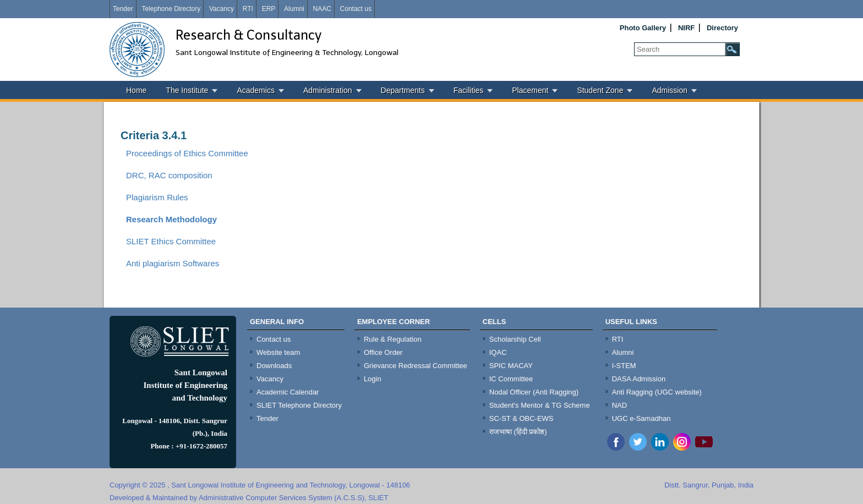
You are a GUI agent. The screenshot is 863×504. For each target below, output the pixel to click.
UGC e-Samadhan (641, 418)
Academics (255, 90)
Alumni (294, 9)
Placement (530, 90)
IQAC (498, 352)
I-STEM (624, 366)
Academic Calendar (288, 392)
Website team (278, 352)
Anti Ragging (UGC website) (657, 392)
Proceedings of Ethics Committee (187, 153)
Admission (670, 90)
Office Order (383, 352)
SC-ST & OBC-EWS (521, 418)
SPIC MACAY (511, 366)
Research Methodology (171, 219)
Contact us (356, 9)
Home (136, 90)
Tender (123, 9)
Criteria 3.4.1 (154, 135)
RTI (248, 9)
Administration (328, 90)
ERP (269, 9)
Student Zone (600, 90)
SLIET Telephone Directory (299, 405)
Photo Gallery (643, 28)
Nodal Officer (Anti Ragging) (534, 392)
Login (373, 379)
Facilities (468, 90)
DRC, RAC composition (169, 175)
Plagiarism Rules (157, 197)
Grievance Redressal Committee (416, 366)
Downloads (274, 366)
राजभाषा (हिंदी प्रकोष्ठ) (518, 432)
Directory (722, 28)
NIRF (686, 28)
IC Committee (511, 379)
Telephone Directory (171, 9)
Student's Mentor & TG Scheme (540, 405)
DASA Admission (639, 379)
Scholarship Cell (515, 339)
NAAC (322, 9)
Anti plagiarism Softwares (173, 263)
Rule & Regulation (393, 339)
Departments (403, 90)
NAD (619, 405)
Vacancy (222, 9)
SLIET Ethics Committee (171, 241)
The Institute (187, 90)
